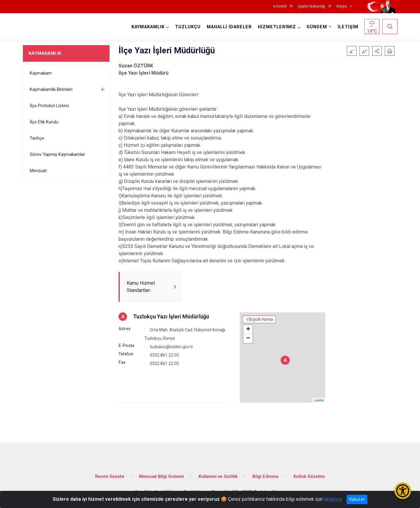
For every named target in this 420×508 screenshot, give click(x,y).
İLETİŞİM (348, 27)
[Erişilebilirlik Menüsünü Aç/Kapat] (403, 491)
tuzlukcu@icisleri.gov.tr (171, 347)
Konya (342, 6)
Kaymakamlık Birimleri (51, 89)
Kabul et (357, 499)
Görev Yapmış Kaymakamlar (57, 154)
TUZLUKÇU (188, 27)
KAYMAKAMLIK (45, 53)
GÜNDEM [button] (317, 27)
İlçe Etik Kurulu (44, 122)
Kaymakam (41, 73)
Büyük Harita (261, 319)
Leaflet (319, 400)
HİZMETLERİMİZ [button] (277, 27)
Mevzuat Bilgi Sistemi (161, 477)
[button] (377, 51)
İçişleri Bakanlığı (312, 6)
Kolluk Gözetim (309, 477)
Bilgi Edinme (266, 477)
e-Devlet (280, 6)
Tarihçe (37, 138)
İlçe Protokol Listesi (49, 106)
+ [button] (248, 330)
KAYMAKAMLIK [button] (148, 27)
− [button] (248, 339)
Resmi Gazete (110, 477)
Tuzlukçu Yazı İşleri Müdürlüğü (171, 316)
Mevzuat (38, 171)
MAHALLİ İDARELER (229, 27)
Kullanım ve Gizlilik (218, 477)
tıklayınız (333, 499)
